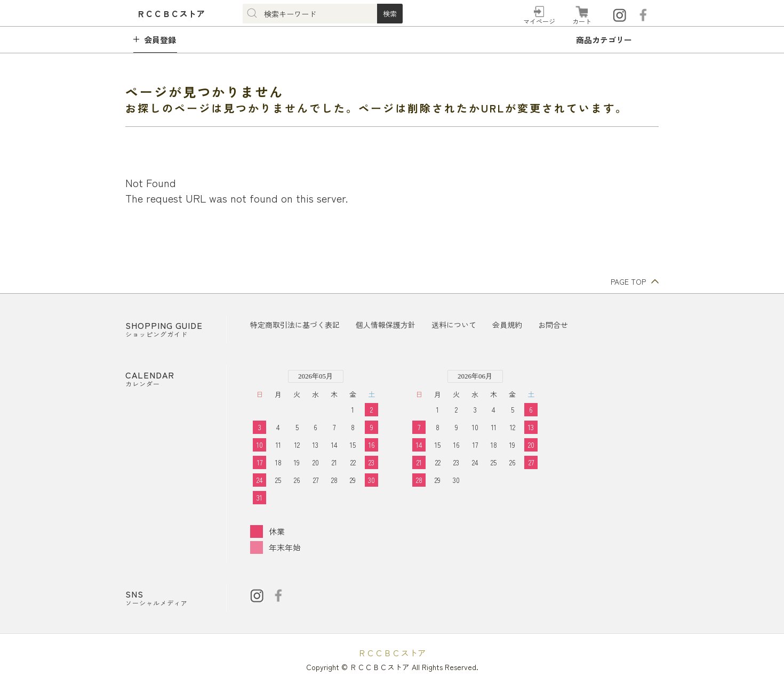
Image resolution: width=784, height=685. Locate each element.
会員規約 (507, 325)
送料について (454, 325)
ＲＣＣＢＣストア (392, 652)
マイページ (539, 21)
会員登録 (160, 40)
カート (582, 21)
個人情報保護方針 (386, 325)
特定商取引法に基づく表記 (295, 325)
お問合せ (553, 325)
